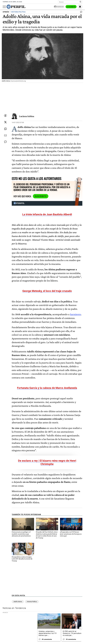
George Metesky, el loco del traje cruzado (47, 291)
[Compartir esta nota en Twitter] (5, 122)
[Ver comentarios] (81, 12)
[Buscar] (69, 2)
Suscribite (71, 7)
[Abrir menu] (4, 7)
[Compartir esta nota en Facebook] (5, 115)
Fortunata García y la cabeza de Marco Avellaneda (47, 388)
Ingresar (60, 7)
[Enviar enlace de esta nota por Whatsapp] (5, 129)
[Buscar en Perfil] (80, 2)
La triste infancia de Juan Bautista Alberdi (47, 214)
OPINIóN (6, 12)
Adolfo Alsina (18, 602)
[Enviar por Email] (5, 135)
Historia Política (32, 602)
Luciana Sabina (27, 116)
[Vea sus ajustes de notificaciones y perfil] (80, 7)
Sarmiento (75, 314)
